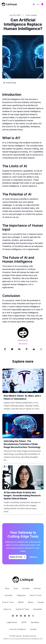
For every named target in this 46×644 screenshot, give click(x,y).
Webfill (21, 602)
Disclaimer (35, 622)
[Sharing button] (41, 349)
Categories (21, 595)
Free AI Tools (8, 602)
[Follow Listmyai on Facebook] (21, 616)
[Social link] (5, 349)
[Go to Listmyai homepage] (23, 580)
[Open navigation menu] (38, 4)
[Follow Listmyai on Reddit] (29, 616)
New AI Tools (36, 595)
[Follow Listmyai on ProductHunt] (25, 616)
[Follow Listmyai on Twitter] (17, 616)
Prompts (26, 588)
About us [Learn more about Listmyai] (33, 557)
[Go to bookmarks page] (42, 4)
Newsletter (38, 609)
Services (37, 588)
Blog (7, 588)
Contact (33, 629)
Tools (16, 588)
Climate (41, 602)
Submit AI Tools (22, 609)
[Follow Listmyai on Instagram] (33, 616)
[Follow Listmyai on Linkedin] (13, 616)
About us (7, 609)
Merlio (31, 602)
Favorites (9, 595)
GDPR (24, 622)
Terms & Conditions (18, 629)
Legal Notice (12, 622)
